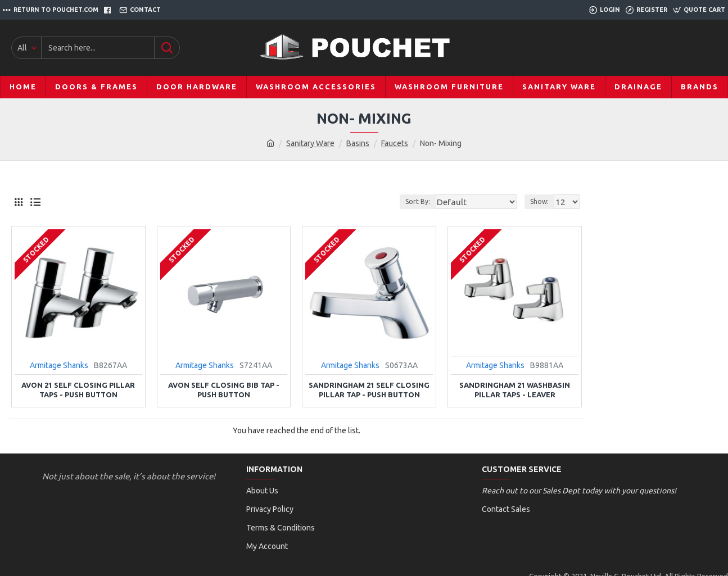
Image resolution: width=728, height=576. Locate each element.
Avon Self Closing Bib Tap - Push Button (224, 390)
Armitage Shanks (59, 365)
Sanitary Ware (310, 143)
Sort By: (436, 201)
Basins (358, 143)
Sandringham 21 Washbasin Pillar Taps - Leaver (515, 390)
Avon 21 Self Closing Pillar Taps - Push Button (78, 390)
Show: (543, 201)
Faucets (395, 143)
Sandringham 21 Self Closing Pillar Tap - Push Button (369, 390)
